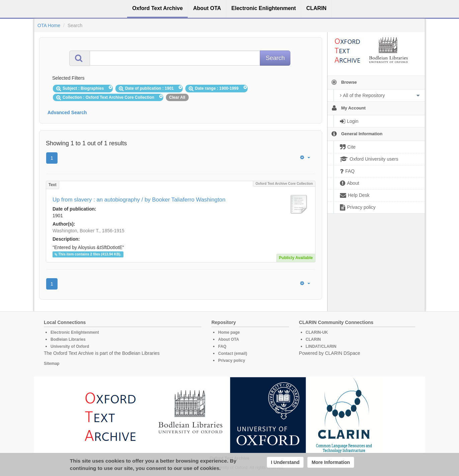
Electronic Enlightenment (75, 332)
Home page (229, 332)
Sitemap (52, 364)
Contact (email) (233, 353)
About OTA (228, 339)
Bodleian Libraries (68, 339)
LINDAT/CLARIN (321, 346)
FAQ (222, 346)
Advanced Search (67, 112)
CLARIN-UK (317, 332)
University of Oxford (70, 346)
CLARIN (313, 339)
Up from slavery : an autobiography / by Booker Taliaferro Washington (139, 200)
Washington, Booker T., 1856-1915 (88, 231)
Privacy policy (232, 361)
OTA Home (49, 25)
